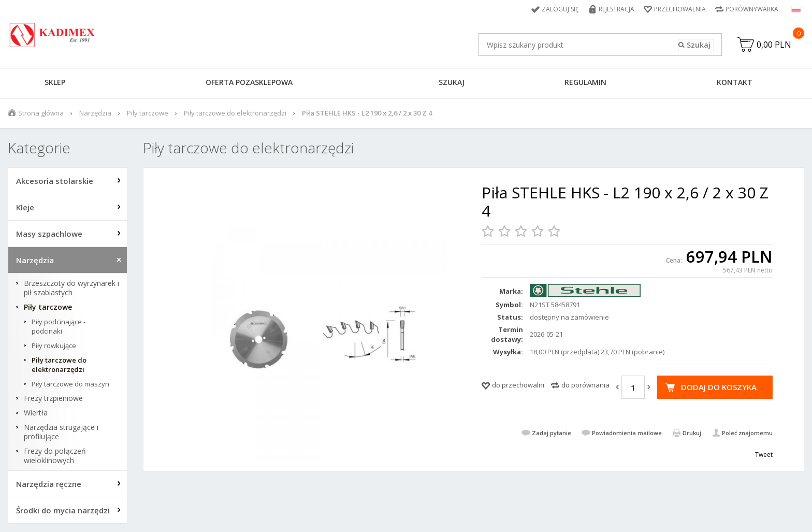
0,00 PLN (774, 45)
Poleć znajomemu (747, 433)
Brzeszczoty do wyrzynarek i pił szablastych (71, 288)
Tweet (764, 455)
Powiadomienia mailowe (627, 433)
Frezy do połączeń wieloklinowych (55, 456)
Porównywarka (752, 9)
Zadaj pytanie (552, 433)
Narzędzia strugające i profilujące (61, 432)
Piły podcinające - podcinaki (59, 326)
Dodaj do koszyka (719, 387)
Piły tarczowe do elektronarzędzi (235, 113)
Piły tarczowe (148, 113)
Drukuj (692, 433)
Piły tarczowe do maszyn (70, 384)
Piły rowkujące (54, 346)
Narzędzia (95, 113)
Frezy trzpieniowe (53, 398)
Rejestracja (617, 9)
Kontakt (735, 82)
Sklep (55, 82)
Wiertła (36, 413)
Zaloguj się (560, 9)
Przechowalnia (680, 9)
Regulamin (585, 82)
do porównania (585, 385)
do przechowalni (518, 385)
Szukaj (452, 82)
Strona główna (41, 113)
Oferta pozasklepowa (249, 82)
